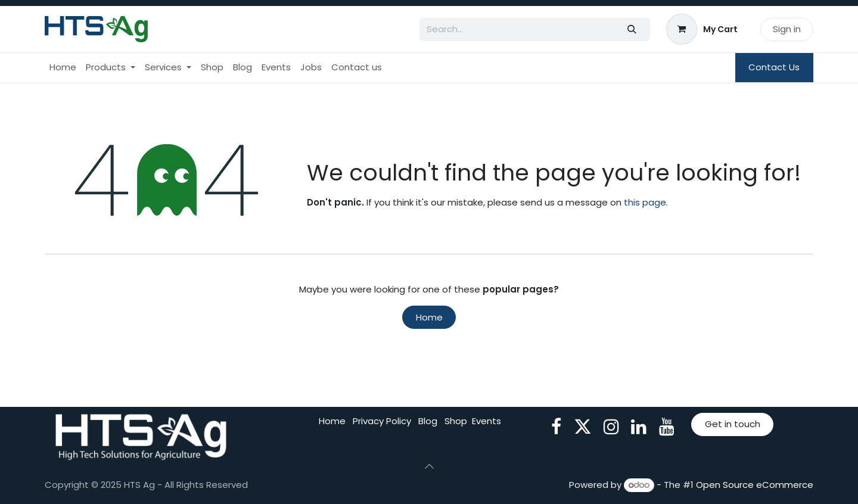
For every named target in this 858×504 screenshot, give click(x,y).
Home (429, 317)
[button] (429, 466)
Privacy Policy (382, 421)
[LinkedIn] (639, 427)
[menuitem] (63, 68)
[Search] (632, 29)
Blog (428, 421)
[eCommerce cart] (702, 29)
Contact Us (774, 67)
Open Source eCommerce (755, 485)
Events (486, 421)
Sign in (787, 29)
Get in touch (733, 424)
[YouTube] (667, 427)
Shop (456, 421)
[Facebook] (556, 427)
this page (645, 202)
